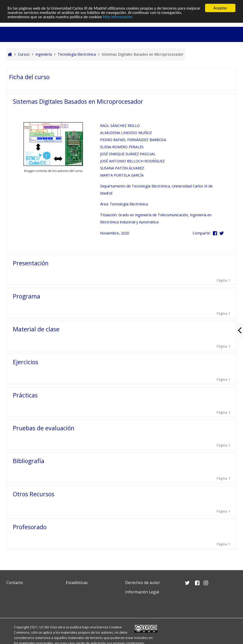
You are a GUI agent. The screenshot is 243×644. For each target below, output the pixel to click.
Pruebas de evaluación (44, 428)
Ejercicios (26, 362)
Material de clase (36, 329)
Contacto (15, 583)
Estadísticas (77, 583)
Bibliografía (29, 461)
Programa (27, 296)
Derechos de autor (143, 583)
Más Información (118, 17)
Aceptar (220, 8)
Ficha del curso (29, 77)
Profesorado (30, 527)
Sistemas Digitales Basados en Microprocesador (78, 101)
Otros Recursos (34, 494)
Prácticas (25, 395)
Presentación (31, 263)
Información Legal (142, 592)
